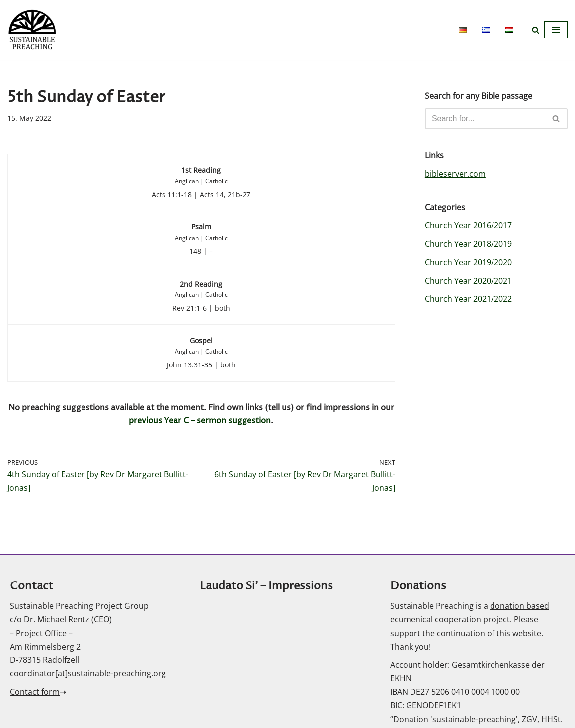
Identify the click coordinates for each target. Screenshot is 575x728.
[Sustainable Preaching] (32, 30)
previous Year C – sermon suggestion (200, 422)
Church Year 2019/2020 (468, 263)
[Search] (535, 30)
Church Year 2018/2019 (468, 244)
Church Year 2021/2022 (468, 299)
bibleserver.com (455, 174)
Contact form (35, 693)
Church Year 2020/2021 (468, 281)
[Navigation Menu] (556, 30)
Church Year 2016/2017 (468, 225)
